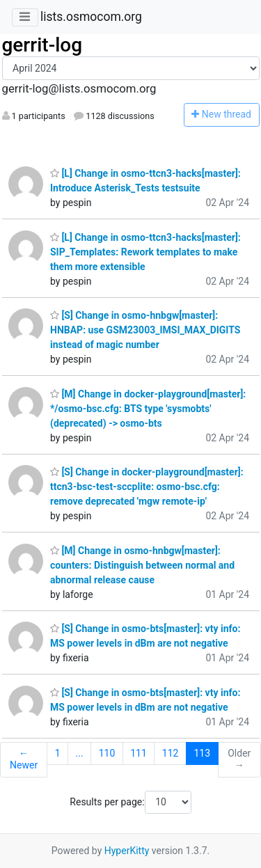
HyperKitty (127, 851)
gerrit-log (42, 45)
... (80, 753)
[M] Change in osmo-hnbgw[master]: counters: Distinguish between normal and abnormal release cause (142, 565)
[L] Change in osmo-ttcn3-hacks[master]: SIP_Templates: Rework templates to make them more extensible (145, 252)
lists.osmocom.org (91, 17)
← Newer (24, 759)
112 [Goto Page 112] (171, 753)
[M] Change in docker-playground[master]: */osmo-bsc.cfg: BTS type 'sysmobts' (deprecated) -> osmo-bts (148, 409)
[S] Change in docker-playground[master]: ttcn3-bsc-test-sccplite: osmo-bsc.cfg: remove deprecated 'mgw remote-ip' (147, 487)
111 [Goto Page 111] (139, 753)
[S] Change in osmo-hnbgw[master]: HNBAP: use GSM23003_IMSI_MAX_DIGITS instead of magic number (145, 330)
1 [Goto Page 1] (58, 753)
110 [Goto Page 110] (107, 753)
